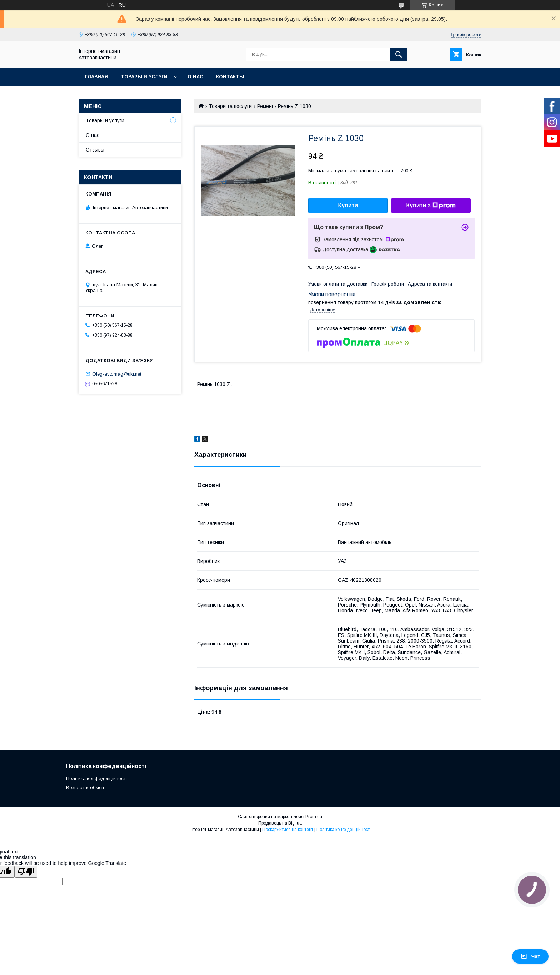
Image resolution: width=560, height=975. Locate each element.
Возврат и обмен (85, 788)
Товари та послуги (230, 106)
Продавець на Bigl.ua (280, 823)
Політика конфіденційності (344, 830)
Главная (96, 77)
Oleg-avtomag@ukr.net (117, 374)
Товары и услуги (144, 77)
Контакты (230, 77)
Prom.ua (314, 817)
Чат (530, 956)
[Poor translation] (26, 872)
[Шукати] (399, 54)
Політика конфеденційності (96, 779)
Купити (348, 205)
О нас (195, 77)
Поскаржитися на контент (288, 830)
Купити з (431, 206)
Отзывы (95, 150)
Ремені (265, 106)
